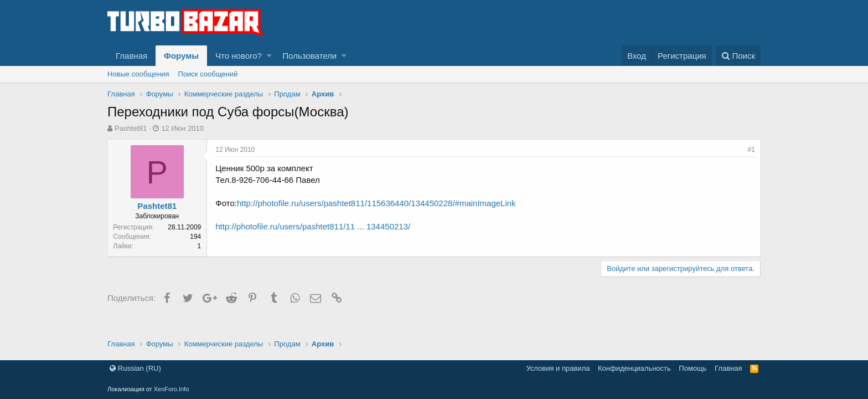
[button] (269, 56)
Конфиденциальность (634, 368)
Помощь (693, 368)
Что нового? (239, 56)
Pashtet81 (131, 128)
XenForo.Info (172, 389)
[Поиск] (738, 56)
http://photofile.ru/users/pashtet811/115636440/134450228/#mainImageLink (377, 203)
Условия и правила (558, 368)
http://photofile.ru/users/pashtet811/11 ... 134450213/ (313, 226)
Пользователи (309, 56)
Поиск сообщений (208, 74)
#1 (751, 150)
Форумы (181, 56)
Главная (131, 56)
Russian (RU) (135, 368)
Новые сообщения (138, 74)
